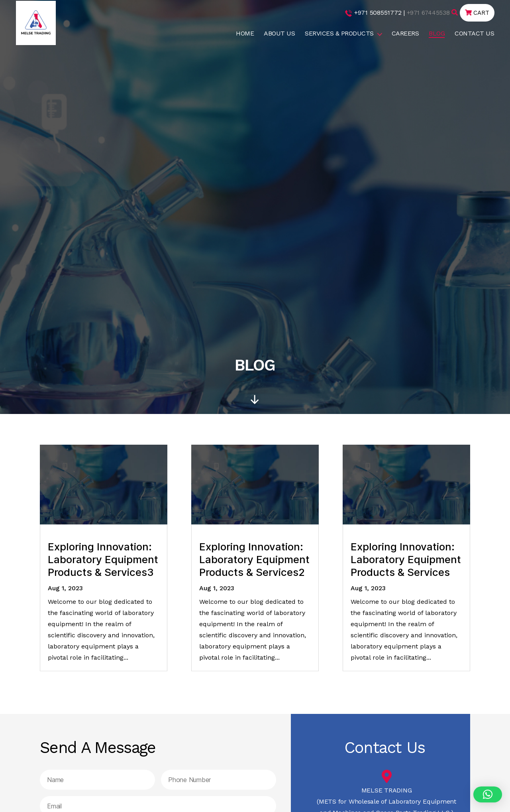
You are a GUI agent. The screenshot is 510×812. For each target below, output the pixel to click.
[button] (488, 794)
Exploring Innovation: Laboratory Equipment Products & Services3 (103, 559)
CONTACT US (474, 33)
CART (476, 13)
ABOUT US (279, 33)
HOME (245, 33)
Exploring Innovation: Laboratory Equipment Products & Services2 (254, 559)
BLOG (437, 33)
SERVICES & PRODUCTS (339, 33)
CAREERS (405, 33)
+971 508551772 (375, 13)
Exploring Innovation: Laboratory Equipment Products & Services (406, 559)
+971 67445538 (426, 13)
